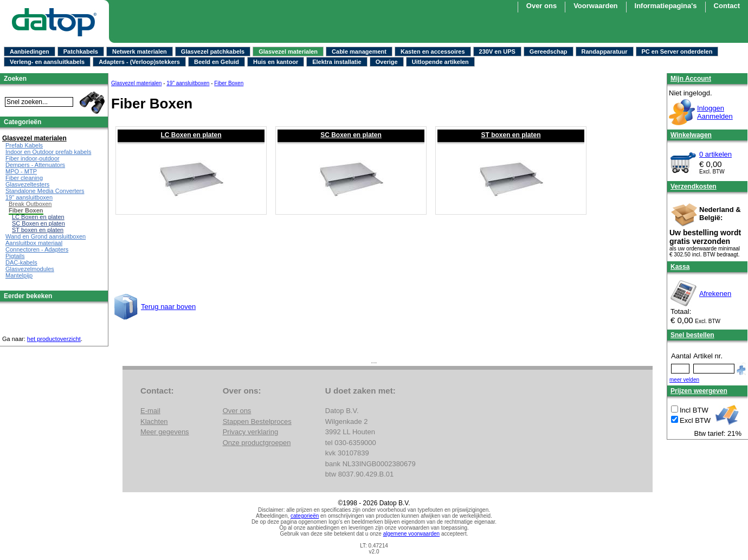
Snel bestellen (692, 335)
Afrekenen (715, 294)
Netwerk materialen (140, 52)
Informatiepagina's (666, 6)
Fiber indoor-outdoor (33, 158)
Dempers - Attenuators (35, 165)
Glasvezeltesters (27, 184)
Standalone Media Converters (45, 191)
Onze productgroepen (257, 443)
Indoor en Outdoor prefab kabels (48, 152)
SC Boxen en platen (351, 135)
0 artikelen (715, 154)
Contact (727, 6)
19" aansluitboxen (188, 83)
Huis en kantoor (276, 62)
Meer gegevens (165, 432)
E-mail (150, 411)
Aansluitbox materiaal (34, 243)
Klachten (154, 421)
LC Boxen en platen (191, 135)
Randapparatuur (605, 52)
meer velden (684, 380)
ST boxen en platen (511, 135)
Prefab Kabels (24, 145)
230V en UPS (497, 52)
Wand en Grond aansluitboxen (46, 236)
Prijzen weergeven (699, 391)
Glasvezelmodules (30, 269)
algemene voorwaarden (412, 534)
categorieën (305, 516)
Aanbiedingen (30, 52)
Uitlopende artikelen (440, 62)
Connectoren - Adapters (37, 249)
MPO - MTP (21, 171)
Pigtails (15, 256)
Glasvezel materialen (288, 52)
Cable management (359, 52)
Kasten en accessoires (433, 52)
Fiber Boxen (229, 83)
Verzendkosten (694, 186)
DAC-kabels (21, 262)
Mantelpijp (19, 275)
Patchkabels (81, 52)
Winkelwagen (691, 135)
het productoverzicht (54, 339)
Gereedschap (549, 52)
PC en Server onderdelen (677, 52)
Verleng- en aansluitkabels (47, 62)
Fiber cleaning (24, 178)
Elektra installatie (337, 62)
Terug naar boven (168, 307)
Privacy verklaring (251, 432)
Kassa (680, 267)
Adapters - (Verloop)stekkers (139, 62)
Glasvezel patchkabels (213, 52)
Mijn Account (691, 79)
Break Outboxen (30, 204)
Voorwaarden (595, 6)
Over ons (541, 6)
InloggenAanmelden (715, 112)
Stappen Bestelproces (257, 421)
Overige (387, 62)
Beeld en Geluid (217, 62)
